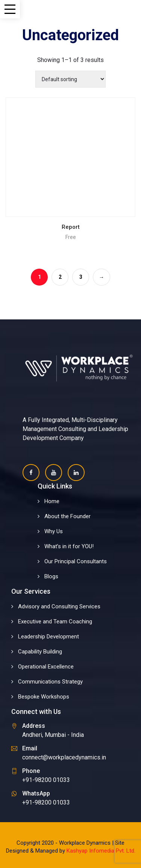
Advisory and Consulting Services (59, 606)
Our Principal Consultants (76, 561)
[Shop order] (70, 79)
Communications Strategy (50, 682)
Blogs (51, 576)
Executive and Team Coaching (55, 622)
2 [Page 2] (60, 277)
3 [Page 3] (81, 277)
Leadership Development (49, 637)
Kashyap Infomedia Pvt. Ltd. (101, 851)
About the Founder (67, 516)
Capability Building (40, 652)
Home (52, 501)
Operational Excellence (46, 667)
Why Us (54, 531)
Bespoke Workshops (44, 697)
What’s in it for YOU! (69, 546)
